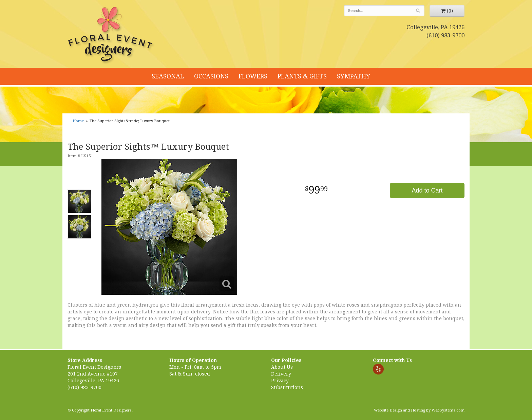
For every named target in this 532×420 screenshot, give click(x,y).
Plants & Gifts (302, 76)
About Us (282, 367)
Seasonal (168, 76)
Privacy (280, 381)
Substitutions (287, 387)
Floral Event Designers (111, 36)
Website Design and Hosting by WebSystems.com (419, 410)
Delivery (281, 374)
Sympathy (354, 76)
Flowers (253, 76)
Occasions (211, 76)
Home (78, 121)
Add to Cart (427, 190)
